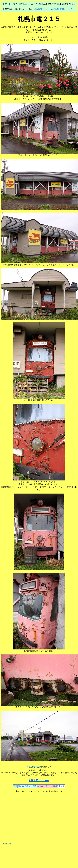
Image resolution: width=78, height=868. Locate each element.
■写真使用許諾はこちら (62, 9)
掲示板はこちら (41, 9)
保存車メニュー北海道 (47, 786)
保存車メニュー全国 (27, 786)
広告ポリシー (6, 844)
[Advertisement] (39, 816)
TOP (15, 786)
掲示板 (62, 786)
